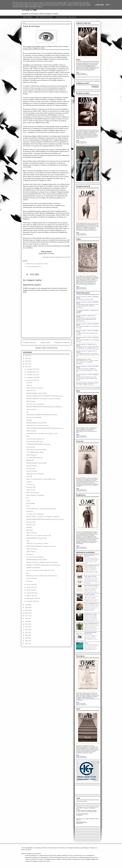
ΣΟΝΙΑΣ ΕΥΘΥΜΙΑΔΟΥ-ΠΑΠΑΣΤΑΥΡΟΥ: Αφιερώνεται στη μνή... (45, 519)
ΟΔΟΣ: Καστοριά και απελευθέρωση (36, 450)
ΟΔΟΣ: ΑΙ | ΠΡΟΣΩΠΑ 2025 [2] (91, 604)
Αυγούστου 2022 (31, 380)
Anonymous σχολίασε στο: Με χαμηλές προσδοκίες (87, 383)
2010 (27, 635)
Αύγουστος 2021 (31, 490)
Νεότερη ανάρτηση (29, 342)
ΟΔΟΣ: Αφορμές (31, 401)
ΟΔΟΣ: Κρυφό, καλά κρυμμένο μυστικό (37, 425)
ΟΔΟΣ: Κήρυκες (31, 552)
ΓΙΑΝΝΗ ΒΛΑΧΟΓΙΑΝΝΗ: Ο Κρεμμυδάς (38, 444)
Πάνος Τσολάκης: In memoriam (35, 495)
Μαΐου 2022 (30, 590)
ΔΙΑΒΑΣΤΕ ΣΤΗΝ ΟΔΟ (33, 568)
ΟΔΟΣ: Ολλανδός (31, 431)
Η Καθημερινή (79, 815)
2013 (27, 627)
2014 (27, 624)
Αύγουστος (29, 581)
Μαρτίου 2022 (31, 596)
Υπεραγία (29, 385)
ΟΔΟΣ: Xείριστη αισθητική (90, 576)
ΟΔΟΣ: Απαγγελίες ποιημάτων (35, 388)
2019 (27, 610)
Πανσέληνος (30, 511)
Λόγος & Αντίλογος (32, 466)
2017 (27, 616)
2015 (27, 621)
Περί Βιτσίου (30, 554)
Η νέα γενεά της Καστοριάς (34, 417)
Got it (108, 5)
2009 (27, 638)
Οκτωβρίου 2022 (31, 375)
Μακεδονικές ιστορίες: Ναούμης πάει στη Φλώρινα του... (42, 576)
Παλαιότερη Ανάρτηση (62, 342)
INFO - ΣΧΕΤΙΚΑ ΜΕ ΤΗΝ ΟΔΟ (44, 17)
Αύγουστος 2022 (31, 391)
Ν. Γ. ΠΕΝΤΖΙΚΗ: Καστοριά (34, 458)
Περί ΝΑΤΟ (30, 530)
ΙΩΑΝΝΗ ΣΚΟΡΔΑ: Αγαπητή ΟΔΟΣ (37, 393)
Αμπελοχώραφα (31, 447)
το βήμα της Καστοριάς (81, 73)
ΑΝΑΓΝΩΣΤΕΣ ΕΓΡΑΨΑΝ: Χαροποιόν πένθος (90, 633)
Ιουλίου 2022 (30, 585)
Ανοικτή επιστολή (31, 409)
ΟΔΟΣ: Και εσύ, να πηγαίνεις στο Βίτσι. (37, 543)
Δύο (27, 412)
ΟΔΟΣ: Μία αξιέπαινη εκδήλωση (91, 585)
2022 (27, 367)
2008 (27, 641)
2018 (27, 613)
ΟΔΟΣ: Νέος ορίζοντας (33, 493)
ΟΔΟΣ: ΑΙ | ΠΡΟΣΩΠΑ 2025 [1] (91, 623)
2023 (27, 364)
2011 (27, 633)
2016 (27, 619)
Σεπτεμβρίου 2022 (32, 377)
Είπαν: (28, 436)
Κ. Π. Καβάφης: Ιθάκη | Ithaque (35, 452)
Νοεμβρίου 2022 (31, 372)
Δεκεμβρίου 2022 (32, 369)
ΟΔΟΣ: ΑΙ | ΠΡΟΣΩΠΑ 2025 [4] (91, 566)
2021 (27, 605)
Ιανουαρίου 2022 (31, 601)
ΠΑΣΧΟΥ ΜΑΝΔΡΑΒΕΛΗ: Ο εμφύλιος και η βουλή (41, 546)
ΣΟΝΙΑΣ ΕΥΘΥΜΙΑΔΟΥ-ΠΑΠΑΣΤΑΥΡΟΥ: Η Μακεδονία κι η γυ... (45, 396)
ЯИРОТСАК (30, 460)
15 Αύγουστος (30, 485)
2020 (27, 607)
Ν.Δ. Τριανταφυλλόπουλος (82, 814)
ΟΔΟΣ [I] (86, 643)
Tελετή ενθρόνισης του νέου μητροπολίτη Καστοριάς (41, 509)
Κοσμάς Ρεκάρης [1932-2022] (35, 442)
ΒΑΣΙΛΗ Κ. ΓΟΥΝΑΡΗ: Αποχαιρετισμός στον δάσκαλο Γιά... (44, 565)
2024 (27, 361)
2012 (27, 630)
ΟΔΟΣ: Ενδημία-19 (32, 455)
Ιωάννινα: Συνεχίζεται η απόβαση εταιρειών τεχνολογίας (42, 562)
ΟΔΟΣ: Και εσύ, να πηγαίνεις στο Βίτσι (37, 264)
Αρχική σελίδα (45, 342)
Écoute (28, 501)
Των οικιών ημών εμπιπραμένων (35, 404)
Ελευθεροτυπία (79, 823)
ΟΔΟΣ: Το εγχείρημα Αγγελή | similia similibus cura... (41, 479)
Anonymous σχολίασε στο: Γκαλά (83, 359)
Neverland (29, 383)
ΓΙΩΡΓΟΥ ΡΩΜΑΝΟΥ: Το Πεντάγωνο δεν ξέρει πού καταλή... (44, 399)
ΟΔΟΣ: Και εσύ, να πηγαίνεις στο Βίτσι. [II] (38, 536)
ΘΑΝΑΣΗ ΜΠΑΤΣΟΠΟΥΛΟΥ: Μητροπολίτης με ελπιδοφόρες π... (45, 407)
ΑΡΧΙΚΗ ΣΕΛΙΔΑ (28, 17)
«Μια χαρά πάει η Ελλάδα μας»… (36, 474)
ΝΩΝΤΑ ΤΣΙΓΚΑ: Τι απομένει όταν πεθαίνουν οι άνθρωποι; (43, 517)
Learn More (99, 5)
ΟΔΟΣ (78, 72)
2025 (27, 358)
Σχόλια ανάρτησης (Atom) (50, 348)
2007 (27, 644)
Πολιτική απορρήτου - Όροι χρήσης (66, 17)
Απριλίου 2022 (31, 593)
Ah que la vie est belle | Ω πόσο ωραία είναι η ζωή (40, 570)
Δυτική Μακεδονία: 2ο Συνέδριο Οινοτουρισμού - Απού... (42, 434)
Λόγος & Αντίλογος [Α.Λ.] (34, 267)
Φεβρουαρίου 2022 (32, 598)
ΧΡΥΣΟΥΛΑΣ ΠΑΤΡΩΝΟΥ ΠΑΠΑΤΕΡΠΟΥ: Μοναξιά (42, 415)
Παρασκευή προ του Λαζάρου (91, 614)
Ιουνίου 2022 (30, 587)
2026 (27, 356)
